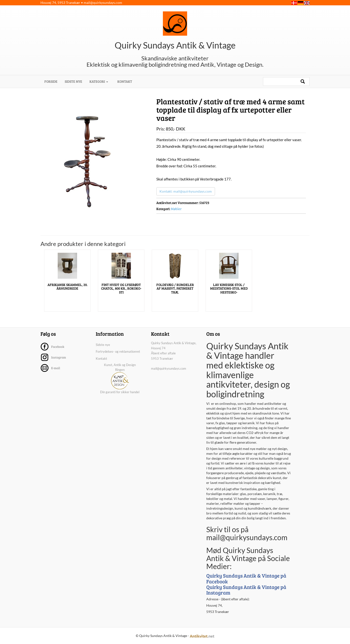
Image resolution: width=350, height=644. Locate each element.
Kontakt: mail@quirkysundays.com (186, 191)
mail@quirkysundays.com (103, 3)
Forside (53, 81)
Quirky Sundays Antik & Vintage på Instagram (246, 590)
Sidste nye (73, 81)
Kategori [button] (99, 81)
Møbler (176, 209)
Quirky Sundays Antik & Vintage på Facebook (246, 578)
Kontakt (125, 81)
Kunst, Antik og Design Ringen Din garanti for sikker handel (120, 378)
